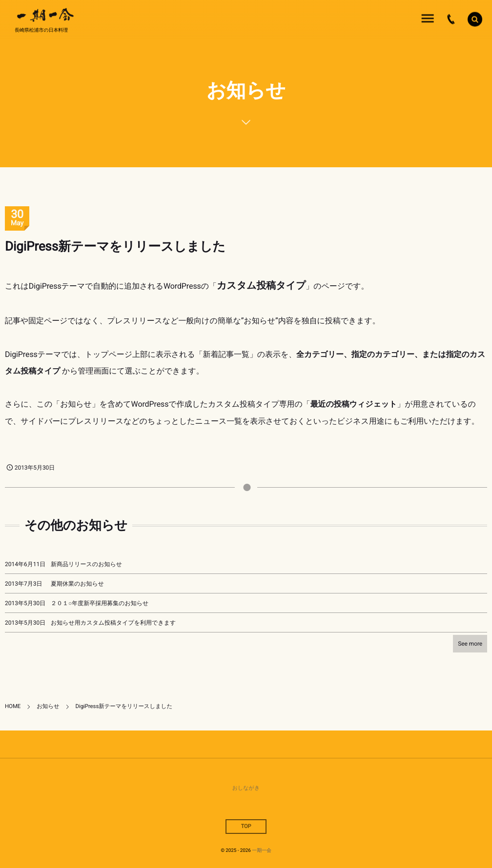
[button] (475, 19)
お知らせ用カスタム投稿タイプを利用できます (113, 623)
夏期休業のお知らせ (77, 584)
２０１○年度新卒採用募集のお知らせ (100, 603)
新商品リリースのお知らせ (86, 564)
